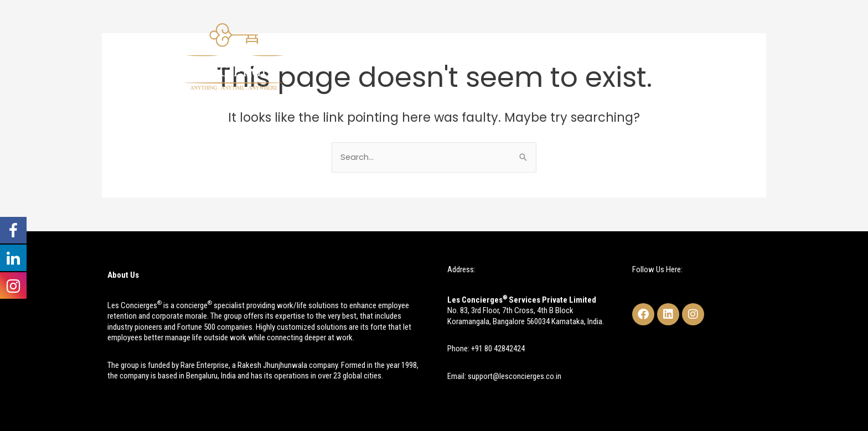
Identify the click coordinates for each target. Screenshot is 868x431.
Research (529, 55)
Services (474, 55)
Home (370, 55)
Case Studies (592, 55)
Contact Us (727, 55)
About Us (419, 55)
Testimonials (662, 55)
